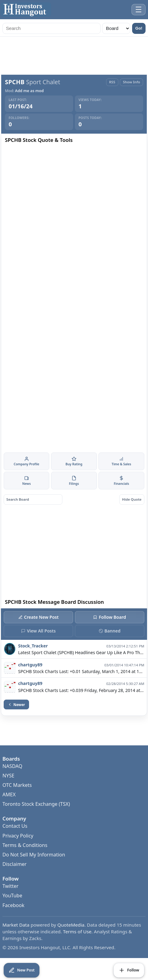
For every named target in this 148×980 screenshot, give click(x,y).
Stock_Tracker (33, 646)
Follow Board (109, 617)
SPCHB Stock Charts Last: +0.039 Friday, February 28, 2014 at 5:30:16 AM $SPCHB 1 (81, 690)
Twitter (10, 886)
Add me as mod (29, 91)
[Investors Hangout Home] (26, 10)
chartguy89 (30, 665)
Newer (16, 705)
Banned (110, 631)
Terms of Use (77, 931)
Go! (139, 28)
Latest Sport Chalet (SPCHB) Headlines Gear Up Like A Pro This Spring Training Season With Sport (81, 653)
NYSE (8, 776)
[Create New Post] (22, 970)
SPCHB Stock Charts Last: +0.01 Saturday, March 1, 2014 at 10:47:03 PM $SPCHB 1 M (81, 671)
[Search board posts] (33, 499)
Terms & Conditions (25, 845)
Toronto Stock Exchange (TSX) (36, 804)
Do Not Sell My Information (34, 855)
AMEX (9, 794)
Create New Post (39, 617)
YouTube (12, 895)
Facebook (13, 905)
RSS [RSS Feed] (112, 82)
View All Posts (38, 631)
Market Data (16, 925)
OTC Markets (17, 785)
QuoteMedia (71, 925)
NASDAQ (12, 766)
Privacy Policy (18, 836)
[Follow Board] (129, 970)
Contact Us (15, 826)
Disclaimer (15, 864)
